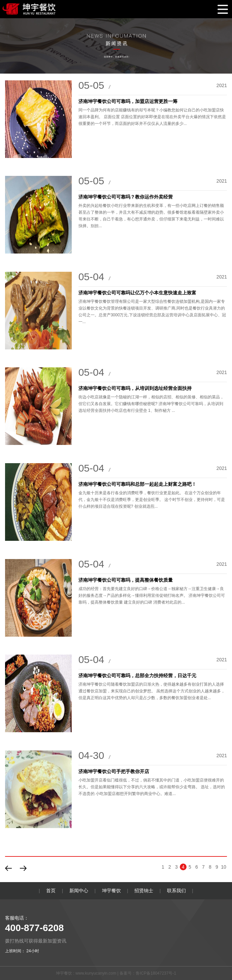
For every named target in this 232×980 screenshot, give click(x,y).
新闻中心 (79, 891)
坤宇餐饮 (111, 891)
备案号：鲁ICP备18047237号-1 (148, 973)
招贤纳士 (144, 891)
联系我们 (176, 891)
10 (224, 867)
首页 (51, 891)
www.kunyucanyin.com (96, 973)
